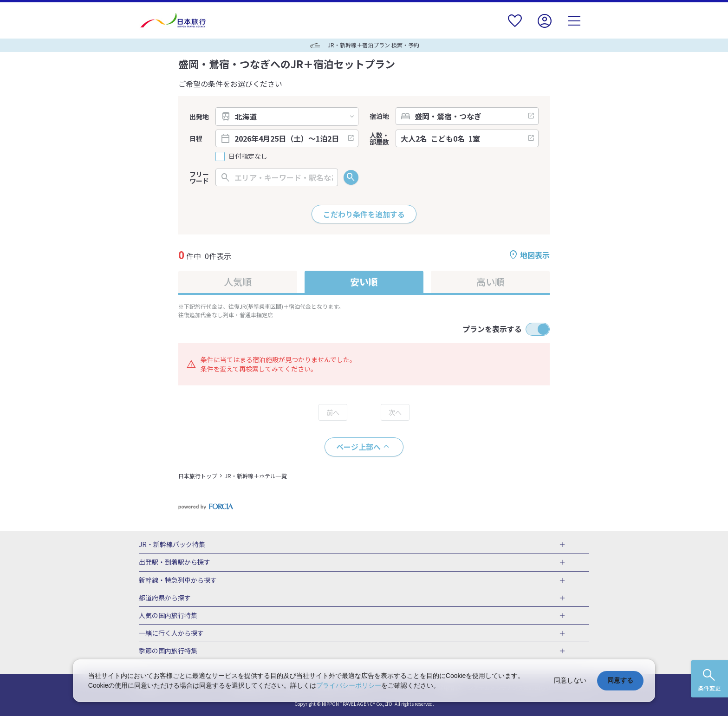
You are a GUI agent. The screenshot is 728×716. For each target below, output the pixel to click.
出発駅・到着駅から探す (175, 562)
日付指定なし (248, 156)
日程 (196, 138)
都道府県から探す (165, 598)
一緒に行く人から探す (171, 633)
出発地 (199, 117)
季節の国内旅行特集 (168, 651)
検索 (351, 177)
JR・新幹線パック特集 (172, 545)
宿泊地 (379, 116)
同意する (620, 680)
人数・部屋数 (379, 138)
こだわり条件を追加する (364, 214)
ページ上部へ (358, 447)
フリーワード (199, 177)
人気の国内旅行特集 (168, 616)
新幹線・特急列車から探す (178, 580)
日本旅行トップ (198, 476)
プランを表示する (492, 329)
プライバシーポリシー (349, 685)
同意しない (570, 680)
